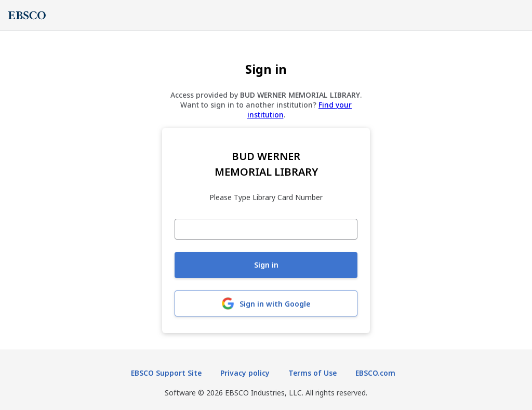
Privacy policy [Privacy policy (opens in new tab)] (245, 373)
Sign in (266, 265)
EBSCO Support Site (166, 373)
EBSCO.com (375, 373)
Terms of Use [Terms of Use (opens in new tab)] (312, 373)
